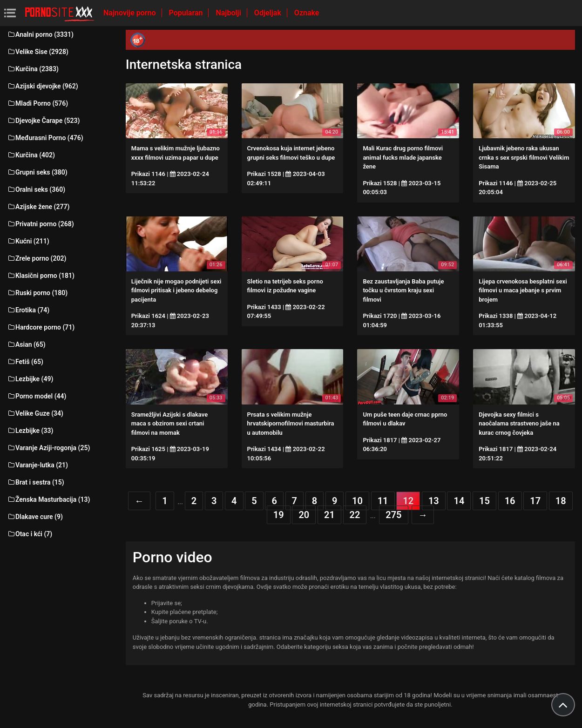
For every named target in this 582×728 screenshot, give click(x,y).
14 (459, 501)
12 (408, 501)
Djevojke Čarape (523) (43, 121)
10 (357, 501)
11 (383, 501)
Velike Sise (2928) (38, 52)
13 (434, 501)
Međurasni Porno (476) (45, 138)
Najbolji (229, 13)
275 (393, 515)
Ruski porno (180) (37, 293)
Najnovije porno (131, 13)
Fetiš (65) (25, 362)
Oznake (307, 13)
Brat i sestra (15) (36, 482)
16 (510, 501)
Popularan (187, 13)
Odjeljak (269, 13)
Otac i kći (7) (30, 534)
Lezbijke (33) (30, 431)
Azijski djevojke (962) (43, 86)
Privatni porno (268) (41, 224)
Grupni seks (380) (37, 172)
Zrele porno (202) (37, 258)
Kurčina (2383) (33, 69)
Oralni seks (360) (36, 189)
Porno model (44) (37, 396)
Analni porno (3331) (40, 34)
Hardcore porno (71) (41, 327)
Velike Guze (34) (35, 413)
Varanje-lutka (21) (37, 465)
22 (355, 515)
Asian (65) (26, 344)
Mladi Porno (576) (37, 103)
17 (535, 501)
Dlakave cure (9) (35, 517)
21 (329, 515)
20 (304, 515)
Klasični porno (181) (41, 276)
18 (561, 501)
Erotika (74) (28, 310)
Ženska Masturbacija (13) (48, 499)
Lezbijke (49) (30, 379)
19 (279, 515)
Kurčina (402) (31, 155)
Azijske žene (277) (38, 207)
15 (484, 501)
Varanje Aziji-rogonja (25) (48, 448)
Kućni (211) (28, 241)
